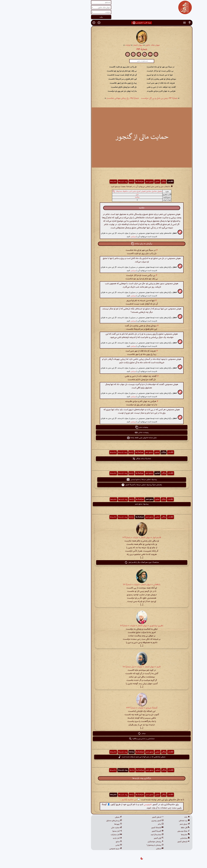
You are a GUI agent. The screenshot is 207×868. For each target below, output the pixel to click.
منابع (81, 842)
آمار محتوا (79, 831)
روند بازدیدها (85, 182)
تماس (81, 845)
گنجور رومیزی (119, 821)
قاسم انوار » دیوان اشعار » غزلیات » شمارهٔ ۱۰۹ (104, 538)
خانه (149, 817)
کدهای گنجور (120, 817)
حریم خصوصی (77, 849)
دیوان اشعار (100, 45)
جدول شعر (147, 824)
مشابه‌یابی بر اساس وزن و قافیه (104, 739)
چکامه (99, 197)
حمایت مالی (78, 828)
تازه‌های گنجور (145, 842)
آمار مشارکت (78, 835)
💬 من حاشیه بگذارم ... (92, 800)
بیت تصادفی (146, 821)
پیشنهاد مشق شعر (104, 504)
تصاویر (119, 182)
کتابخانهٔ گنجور (119, 828)
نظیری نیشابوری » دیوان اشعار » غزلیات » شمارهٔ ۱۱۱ (104, 626)
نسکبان (122, 849)
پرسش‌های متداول (76, 821)
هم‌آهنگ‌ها (101, 182)
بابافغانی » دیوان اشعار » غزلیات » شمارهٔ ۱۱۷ (104, 585)
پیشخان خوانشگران (117, 842)
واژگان (125, 182)
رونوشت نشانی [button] (104, 433)
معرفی (80, 817)
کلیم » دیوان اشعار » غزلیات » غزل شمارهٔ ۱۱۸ (104, 667)
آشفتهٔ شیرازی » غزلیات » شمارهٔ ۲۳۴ (104, 708)
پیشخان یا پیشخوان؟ (117, 845)
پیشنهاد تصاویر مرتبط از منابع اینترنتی (104, 480)
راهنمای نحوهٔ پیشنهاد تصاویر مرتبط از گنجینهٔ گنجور (104, 485)
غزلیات (90, 45)
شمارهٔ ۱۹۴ (104, 49)
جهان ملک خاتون (114, 45)
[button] (151, 23)
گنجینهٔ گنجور (119, 831)
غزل (99, 194)
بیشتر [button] (104, 733)
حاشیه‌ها (75, 182)
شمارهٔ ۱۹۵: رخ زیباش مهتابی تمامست (84, 98)
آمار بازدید (79, 838)
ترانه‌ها (93, 182)
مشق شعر (111, 182)
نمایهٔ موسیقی (145, 831)
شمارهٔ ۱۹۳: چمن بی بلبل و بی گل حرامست (121, 98)
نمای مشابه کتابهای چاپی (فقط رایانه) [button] (104, 438)
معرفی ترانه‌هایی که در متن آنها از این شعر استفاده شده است (104, 757)
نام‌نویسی (110, 805)
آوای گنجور (120, 838)
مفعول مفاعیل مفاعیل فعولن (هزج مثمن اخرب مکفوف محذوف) (101, 191)
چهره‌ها (80, 824)
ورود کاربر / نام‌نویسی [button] (104, 23)
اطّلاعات (132, 182)
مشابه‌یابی (147, 838)
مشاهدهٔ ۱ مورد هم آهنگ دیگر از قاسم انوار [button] (104, 562)
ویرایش (95, 237)
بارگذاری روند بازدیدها (104, 778)
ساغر (123, 824)
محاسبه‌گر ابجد (119, 835)
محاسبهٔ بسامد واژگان (104, 459)
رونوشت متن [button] (104, 427)
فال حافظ (147, 828)
